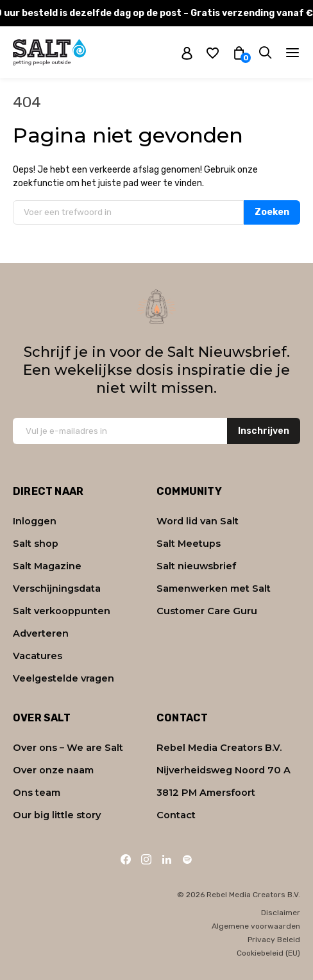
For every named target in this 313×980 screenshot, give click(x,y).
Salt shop (36, 544)
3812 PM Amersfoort (206, 793)
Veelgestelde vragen (63, 678)
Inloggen (35, 521)
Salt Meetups (189, 544)
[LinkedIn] (167, 859)
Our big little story (57, 815)
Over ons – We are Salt (68, 748)
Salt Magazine (47, 566)
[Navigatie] (292, 53)
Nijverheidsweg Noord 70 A (224, 770)
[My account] (187, 53)
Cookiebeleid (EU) (268, 953)
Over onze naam (53, 770)
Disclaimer (281, 913)
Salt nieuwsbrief (196, 566)
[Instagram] (146, 859)
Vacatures (38, 656)
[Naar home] (49, 52)
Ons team (37, 793)
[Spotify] (187, 859)
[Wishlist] (213, 52)
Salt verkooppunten (62, 611)
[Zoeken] (265, 52)
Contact (176, 815)
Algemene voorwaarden (256, 926)
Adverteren (41, 633)
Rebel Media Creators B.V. (219, 748)
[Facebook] (126, 859)
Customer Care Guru (207, 611)
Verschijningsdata (57, 589)
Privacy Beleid (274, 940)
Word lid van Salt (198, 521)
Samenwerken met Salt (214, 589)
